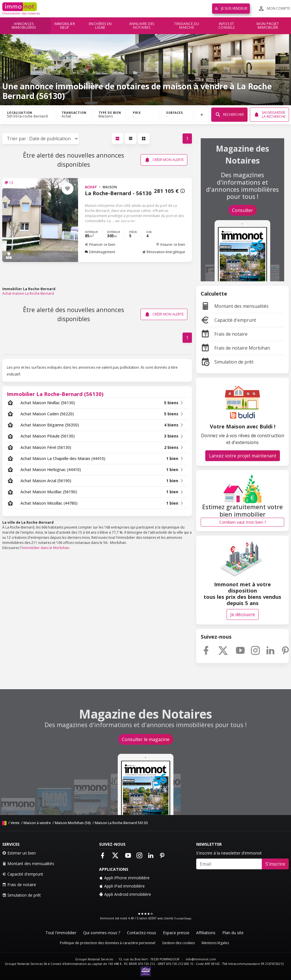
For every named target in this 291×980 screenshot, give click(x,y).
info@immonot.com (201, 959)
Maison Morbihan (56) (73, 823)
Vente (15, 823)
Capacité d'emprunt (228, 320)
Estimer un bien (19, 853)
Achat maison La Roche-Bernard (28, 293)
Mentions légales (215, 943)
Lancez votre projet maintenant (243, 456)
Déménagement (100, 252)
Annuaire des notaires (142, 26)
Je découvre (243, 614)
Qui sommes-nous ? (102, 933)
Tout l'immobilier (61, 933)
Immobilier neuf (65, 26)
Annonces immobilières (24, 26)
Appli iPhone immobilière (124, 878)
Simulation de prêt (227, 362)
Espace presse (176, 933)
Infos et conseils (227, 26)
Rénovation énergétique (164, 252)
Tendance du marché (187, 26)
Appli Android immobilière (125, 894)
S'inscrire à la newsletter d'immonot (229, 853)
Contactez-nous (142, 933)
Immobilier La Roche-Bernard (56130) (55, 394)
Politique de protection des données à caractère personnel (108, 943)
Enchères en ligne (100, 26)
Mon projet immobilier (268, 26)
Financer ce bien (100, 245)
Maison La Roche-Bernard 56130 (121, 823)
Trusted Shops (183, 918)
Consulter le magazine (146, 739)
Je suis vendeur (231, 8)
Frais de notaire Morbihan (235, 348)
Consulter (242, 210)
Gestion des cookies (178, 943)
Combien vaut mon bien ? (243, 522)
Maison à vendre (37, 823)
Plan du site (233, 933)
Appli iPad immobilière (122, 886)
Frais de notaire (224, 334)
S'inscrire (275, 864)
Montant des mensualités (235, 306)
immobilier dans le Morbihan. (46, 548)
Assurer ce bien (170, 245)
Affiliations (206, 933)
